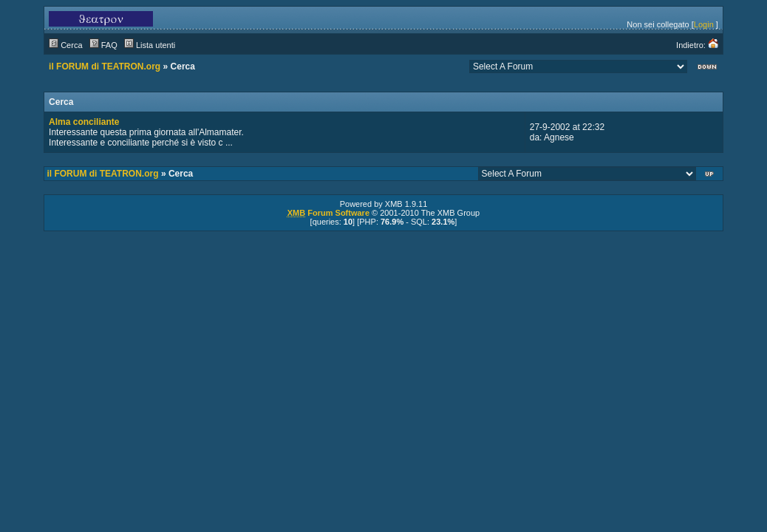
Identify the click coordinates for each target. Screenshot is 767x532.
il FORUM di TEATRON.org (105, 66)
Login (704, 24)
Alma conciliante (84, 122)
